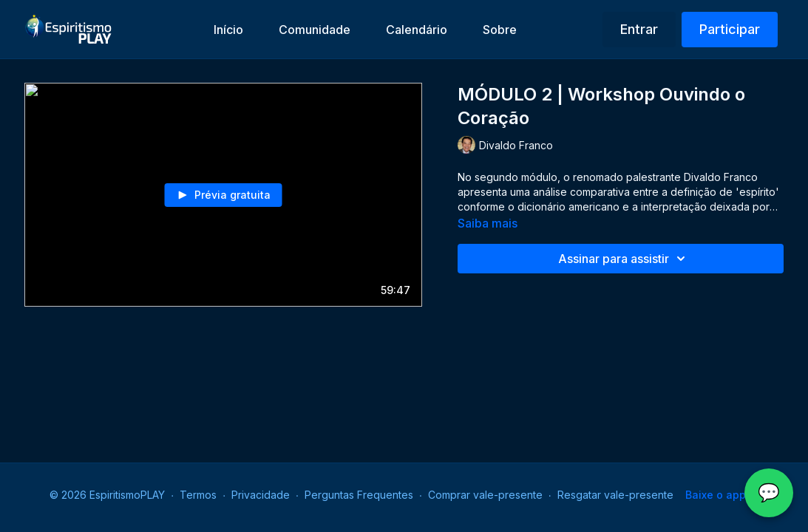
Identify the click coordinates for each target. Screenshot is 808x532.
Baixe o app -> (722, 495)
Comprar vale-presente (485, 495)
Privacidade (261, 495)
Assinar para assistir (624, 259)
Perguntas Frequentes (359, 495)
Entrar (639, 29)
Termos (198, 495)
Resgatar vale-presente (615, 495)
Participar (730, 29)
